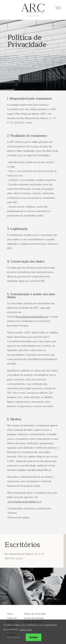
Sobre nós (12, 618)
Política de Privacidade (35, 614)
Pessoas (11, 622)
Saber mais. (26, 636)
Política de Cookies (33, 622)
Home (10, 614)
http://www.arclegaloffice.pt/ (32, 322)
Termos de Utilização (34, 618)
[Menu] (58, 8)
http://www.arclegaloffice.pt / (24, 507)
